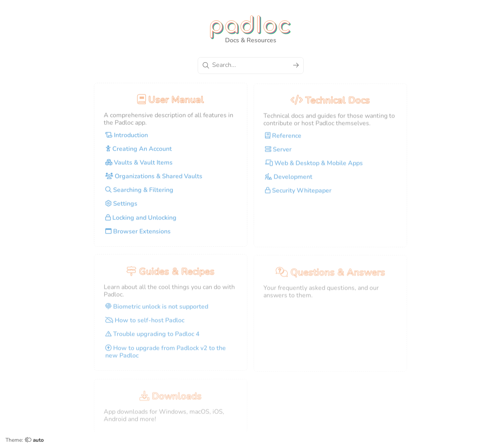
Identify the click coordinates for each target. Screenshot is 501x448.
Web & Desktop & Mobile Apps (314, 166)
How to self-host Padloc (145, 324)
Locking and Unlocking (141, 220)
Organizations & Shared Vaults (154, 179)
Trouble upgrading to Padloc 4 (152, 337)
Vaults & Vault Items (139, 165)
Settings (121, 207)
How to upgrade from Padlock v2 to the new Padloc (166, 355)
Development (289, 180)
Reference (283, 139)
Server (278, 152)
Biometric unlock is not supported (157, 309)
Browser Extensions (138, 234)
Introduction (127, 138)
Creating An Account (139, 151)
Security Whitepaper (298, 193)
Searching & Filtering (139, 193)
